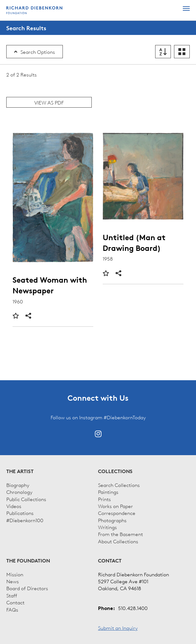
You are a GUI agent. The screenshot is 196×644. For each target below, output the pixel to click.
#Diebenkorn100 (25, 520)
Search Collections (119, 485)
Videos (14, 506)
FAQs (12, 609)
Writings (107, 527)
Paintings (108, 492)
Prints (104, 499)
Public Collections (26, 499)
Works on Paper (115, 506)
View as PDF (49, 102)
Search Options (35, 52)
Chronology (19, 492)
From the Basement (120, 534)
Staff (12, 595)
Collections (115, 471)
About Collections (118, 541)
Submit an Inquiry (118, 628)
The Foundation (28, 561)
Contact (15, 602)
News (13, 581)
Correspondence (117, 513)
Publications (20, 513)
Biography (18, 485)
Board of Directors (27, 588)
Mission (15, 574)
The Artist (20, 471)
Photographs (112, 520)
